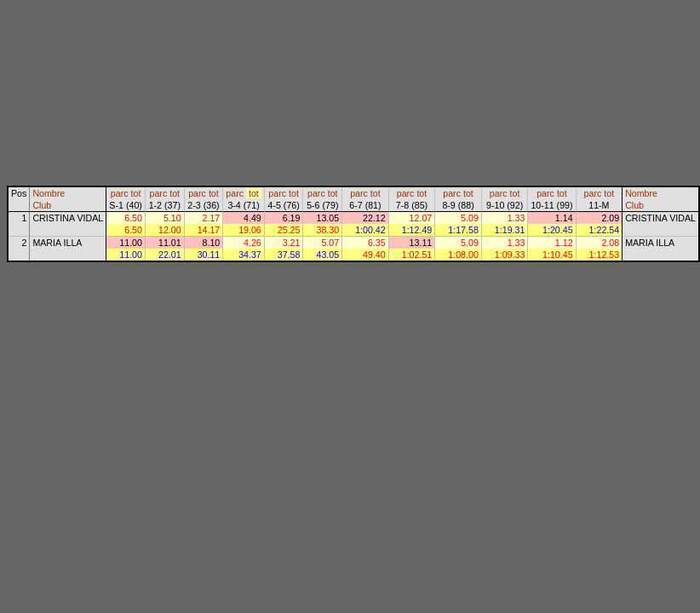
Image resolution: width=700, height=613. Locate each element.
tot (136, 193)
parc (120, 193)
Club (42, 205)
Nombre (49, 193)
